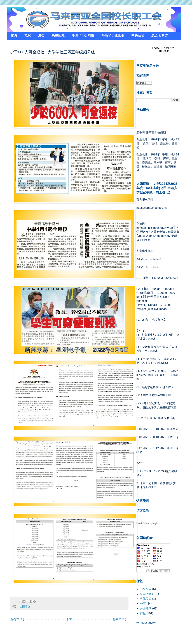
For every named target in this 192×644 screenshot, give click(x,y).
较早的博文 (120, 620)
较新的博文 (18, 620)
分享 (143, 604)
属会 (41, 35)
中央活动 (138, 35)
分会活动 (146, 608)
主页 (69, 620)
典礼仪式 (146, 599)
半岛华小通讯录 (113, 35)
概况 (28, 35)
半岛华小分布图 (83, 35)
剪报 (143, 613)
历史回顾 (58, 35)
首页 (14, 35)
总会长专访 (160, 35)
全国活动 (25, 606)
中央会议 (146, 589)
